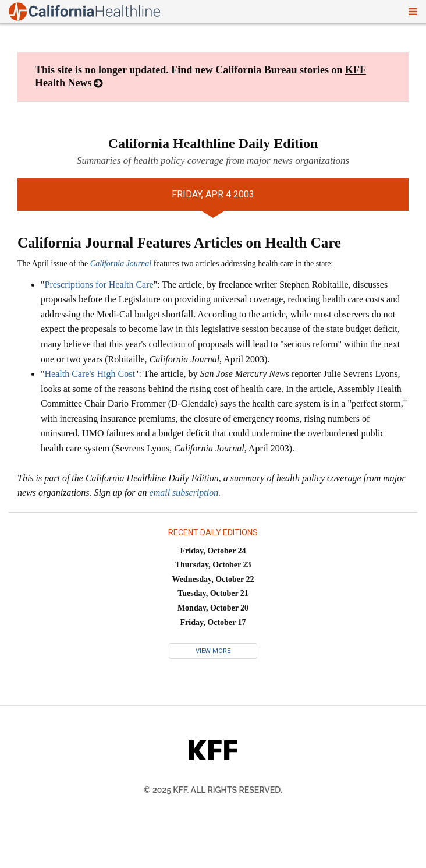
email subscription (184, 493)
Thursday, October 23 (213, 565)
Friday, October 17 (213, 622)
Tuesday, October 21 (213, 593)
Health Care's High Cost (90, 374)
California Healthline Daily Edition (213, 143)
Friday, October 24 (213, 551)
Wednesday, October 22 (213, 579)
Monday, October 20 (213, 608)
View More (213, 651)
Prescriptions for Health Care (99, 285)
